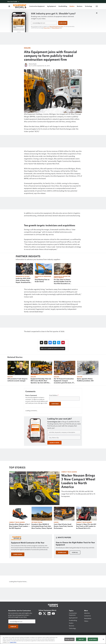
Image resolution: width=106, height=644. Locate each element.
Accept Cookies (93, 639)
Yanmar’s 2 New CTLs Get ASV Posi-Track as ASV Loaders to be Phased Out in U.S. (86, 526)
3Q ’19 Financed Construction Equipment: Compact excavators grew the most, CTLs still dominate (64, 381)
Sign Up (13, 627)
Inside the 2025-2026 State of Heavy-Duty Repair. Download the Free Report (23, 280)
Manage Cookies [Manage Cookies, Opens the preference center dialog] (69, 639)
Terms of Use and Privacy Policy (56, 26)
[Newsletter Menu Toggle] (97, 6)
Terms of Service (56, 28)
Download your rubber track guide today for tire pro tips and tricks (75, 548)
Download (62, 552)
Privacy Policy (47, 28)
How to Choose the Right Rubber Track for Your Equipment (75, 544)
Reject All (81, 639)
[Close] (103, 639)
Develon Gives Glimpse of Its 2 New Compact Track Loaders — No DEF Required (19, 526)
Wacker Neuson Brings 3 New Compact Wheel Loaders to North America (78, 481)
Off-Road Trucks (37, 522)
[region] (53, 639)
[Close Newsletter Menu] (97, 13)
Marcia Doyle (33, 64)
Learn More (18, 554)
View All (75, 552)
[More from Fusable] (53, 2)
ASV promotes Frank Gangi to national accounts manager (17, 380)
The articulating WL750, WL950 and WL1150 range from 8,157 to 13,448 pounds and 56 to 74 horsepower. (78, 494)
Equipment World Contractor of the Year (28, 543)
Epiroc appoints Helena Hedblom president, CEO (85, 380)
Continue (55, 404)
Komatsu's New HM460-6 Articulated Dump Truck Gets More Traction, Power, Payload (42, 526)
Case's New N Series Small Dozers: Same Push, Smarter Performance (63, 526)
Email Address (54, 395)
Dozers (56, 522)
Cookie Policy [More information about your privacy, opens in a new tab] (13, 642)
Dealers (27, 48)
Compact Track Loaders (69, 472)
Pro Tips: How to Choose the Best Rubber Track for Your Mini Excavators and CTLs (62, 282)
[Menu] (9, 6)
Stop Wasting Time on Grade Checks (42, 281)
